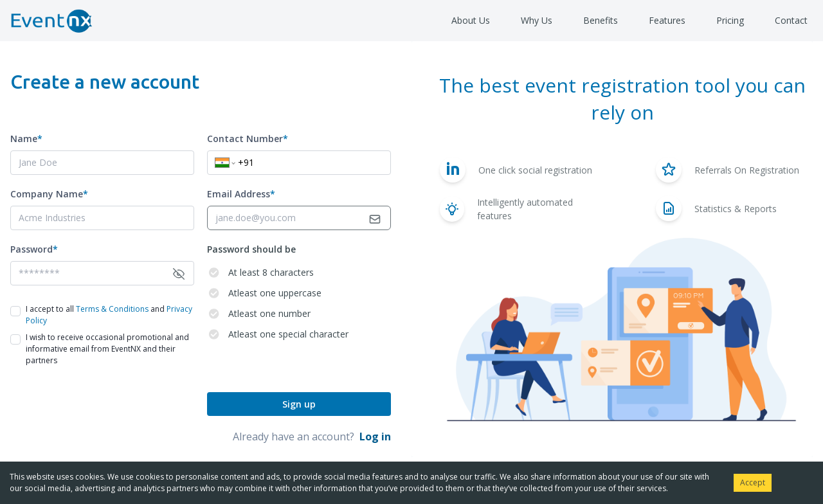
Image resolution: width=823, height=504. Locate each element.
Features (667, 20)
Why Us (537, 20)
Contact (791, 20)
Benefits (601, 20)
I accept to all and (109, 315)
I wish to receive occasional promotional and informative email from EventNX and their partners (107, 349)
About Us (471, 20)
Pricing (730, 20)
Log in (375, 437)
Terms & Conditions (112, 309)
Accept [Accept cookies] (753, 482)
